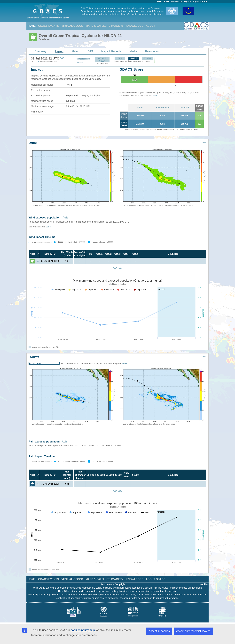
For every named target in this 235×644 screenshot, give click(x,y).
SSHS (48, 227)
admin (204, 1)
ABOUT (150, 26)
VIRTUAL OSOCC (72, 26)
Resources (152, 51)
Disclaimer (107, 584)
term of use (163, 1)
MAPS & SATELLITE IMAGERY (104, 26)
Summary (41, 51)
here (155, 96)
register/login (191, 1)
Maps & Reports (111, 51)
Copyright (120, 584)
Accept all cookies (159, 631)
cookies (204, 584)
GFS (120, 58)
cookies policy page (83, 630)
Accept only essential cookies (193, 631)
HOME (32, 26)
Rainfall (185, 108)
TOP (204, 142)
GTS (90, 51)
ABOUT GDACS (155, 579)
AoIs (65, 218)
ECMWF (148, 58)
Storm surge (163, 108)
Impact (59, 51)
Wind (140, 108)
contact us (177, 1)
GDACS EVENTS (48, 26)
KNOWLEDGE (135, 26)
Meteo (76, 51)
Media (133, 51)
